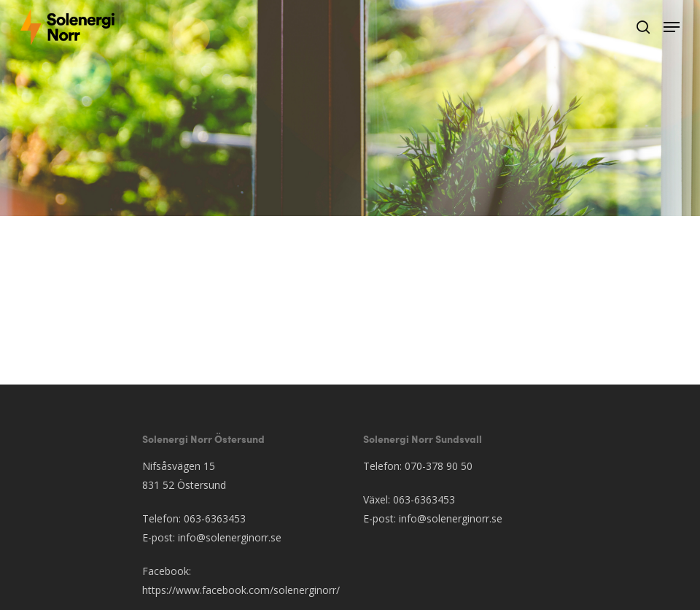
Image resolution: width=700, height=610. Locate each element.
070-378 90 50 (439, 466)
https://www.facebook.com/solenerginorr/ (241, 590)
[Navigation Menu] (672, 27)
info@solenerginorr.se (230, 537)
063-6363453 (215, 518)
